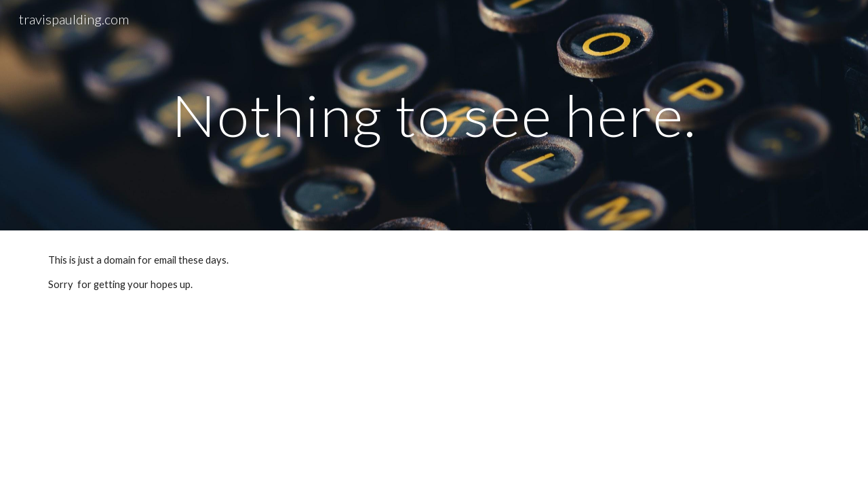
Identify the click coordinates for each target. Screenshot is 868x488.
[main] (434, 115)
